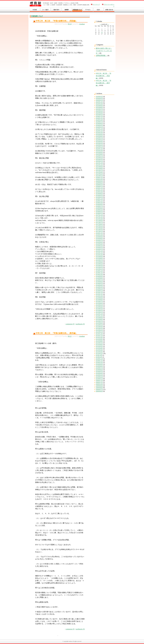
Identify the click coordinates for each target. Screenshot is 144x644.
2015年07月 (99, 260)
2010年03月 (99, 375)
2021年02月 (99, 174)
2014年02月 (99, 289)
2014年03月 (99, 287)
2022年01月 (99, 161)
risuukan (82, 24)
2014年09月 (99, 276)
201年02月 (99, 357)
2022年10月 (99, 150)
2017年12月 (99, 215)
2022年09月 (99, 152)
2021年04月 (99, 172)
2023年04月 (99, 142)
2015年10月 (99, 255)
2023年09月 (99, 134)
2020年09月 (99, 181)
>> (108, 24)
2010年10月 (99, 363)
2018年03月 (99, 210)
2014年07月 (99, 280)
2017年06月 (99, 224)
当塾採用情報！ (101, 56)
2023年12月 (99, 129)
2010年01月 (99, 379)
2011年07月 (99, 343)
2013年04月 (99, 307)
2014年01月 (99, 291)
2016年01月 (99, 249)
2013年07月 (99, 301)
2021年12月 (99, 163)
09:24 (70, 24)
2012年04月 (99, 327)
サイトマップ (96, 4)
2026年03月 (99, 97)
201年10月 (99, 355)
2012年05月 (99, 325)
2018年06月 (99, 208)
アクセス (88, 10)
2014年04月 (99, 285)
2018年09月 (99, 204)
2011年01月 (99, 354)
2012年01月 (99, 332)
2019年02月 (99, 195)
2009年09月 (99, 386)
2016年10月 (99, 235)
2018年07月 (99, 206)
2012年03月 (99, 328)
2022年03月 (99, 159)
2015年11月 (99, 253)
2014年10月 (99, 274)
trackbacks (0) (80, 324)
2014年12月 (99, 271)
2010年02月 (99, 377)
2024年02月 (99, 125)
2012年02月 (99, 330)
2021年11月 (99, 165)
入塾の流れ (56, 10)
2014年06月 (99, 282)
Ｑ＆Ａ (98, 10)
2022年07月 (99, 156)
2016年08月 (99, 239)
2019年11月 (99, 190)
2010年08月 (99, 366)
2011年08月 (99, 341)
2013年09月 (99, 298)
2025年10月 (99, 104)
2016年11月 (99, 233)
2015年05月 (99, 264)
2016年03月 (99, 246)
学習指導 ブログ (37, 16)
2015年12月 (99, 251)
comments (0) (70, 324)
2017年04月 (99, 228)
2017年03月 (99, 230)
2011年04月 (99, 348)
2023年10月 (99, 133)
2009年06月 (99, 391)
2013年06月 (99, 303)
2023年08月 (99, 136)
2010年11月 (99, 361)
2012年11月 (99, 316)
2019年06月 (99, 194)
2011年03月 (99, 350)
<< (100, 24)
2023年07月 (99, 138)
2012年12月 (99, 314)
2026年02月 (99, 98)
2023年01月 (99, 147)
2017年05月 (99, 226)
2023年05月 (99, 140)
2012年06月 (99, 323)
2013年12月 (99, 292)
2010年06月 (99, 370)
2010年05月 (99, 372)
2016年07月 (99, 240)
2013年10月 (99, 296)
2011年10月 (99, 337)
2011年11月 (99, 336)
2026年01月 (99, 100)
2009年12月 (99, 381)
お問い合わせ (109, 10)
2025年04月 (99, 113)
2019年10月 (99, 192)
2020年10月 (99, 179)
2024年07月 (99, 122)
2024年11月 (99, 118)
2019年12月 (99, 188)
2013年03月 (99, 309)
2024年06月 (99, 124)
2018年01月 (99, 213)
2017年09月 (99, 221)
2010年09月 (99, 364)
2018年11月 (99, 201)
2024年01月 (99, 127)
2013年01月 (99, 312)
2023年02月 (99, 145)
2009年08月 (99, 388)
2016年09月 (99, 237)
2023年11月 (99, 131)
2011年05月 (99, 346)
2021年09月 (99, 167)
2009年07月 (99, 389)
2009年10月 (99, 384)
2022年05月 (99, 158)
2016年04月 (99, 244)
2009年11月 (99, 382)
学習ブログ (77, 10)
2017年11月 (99, 217)
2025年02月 (99, 115)
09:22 (70, 336)
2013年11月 (99, 294)
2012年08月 (99, 319)
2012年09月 (99, 318)
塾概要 (67, 10)
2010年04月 (99, 373)
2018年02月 (99, 212)
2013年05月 (99, 305)
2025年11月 (99, 102)
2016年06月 (99, 242)
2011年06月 (99, 345)
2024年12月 (99, 116)
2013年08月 (99, 300)
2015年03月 (99, 265)
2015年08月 (99, 258)
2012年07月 (99, 321)
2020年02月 (99, 185)
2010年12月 (99, 359)
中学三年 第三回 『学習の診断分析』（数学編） (56, 333)
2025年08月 (99, 107)
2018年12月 (99, 199)
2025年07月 (99, 109)
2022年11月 (99, 149)
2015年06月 (99, 262)
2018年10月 (99, 203)
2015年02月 (99, 267)
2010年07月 (99, 368)
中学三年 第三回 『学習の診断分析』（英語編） (56, 21)
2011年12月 (99, 334)
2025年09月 (99, 106)
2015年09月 (99, 257)
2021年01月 (99, 176)
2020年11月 (99, 177)
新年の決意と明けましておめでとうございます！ (104, 51)
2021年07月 (99, 170)
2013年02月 (99, 310)
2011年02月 (99, 352)
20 (102, 32)
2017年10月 (99, 219)
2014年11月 (99, 273)
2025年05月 (99, 111)
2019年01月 (99, 197)
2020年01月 (99, 186)
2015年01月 (99, 269)
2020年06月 (99, 183)
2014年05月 (99, 283)
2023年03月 (99, 143)
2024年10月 (99, 120)
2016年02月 (99, 248)
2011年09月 (99, 339)
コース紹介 (45, 10)
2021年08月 (99, 168)
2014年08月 (99, 278)
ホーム (35, 10)
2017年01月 (99, 231)
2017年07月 (99, 222)
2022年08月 (99, 154)
